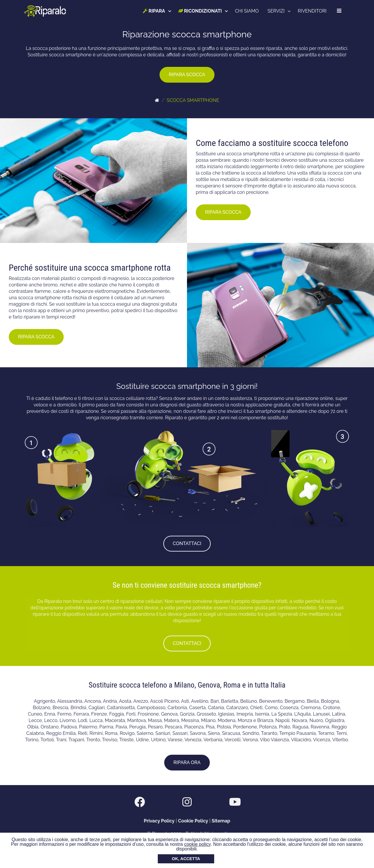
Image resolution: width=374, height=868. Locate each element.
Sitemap (221, 821)
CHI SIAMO (247, 11)
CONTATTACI (187, 543)
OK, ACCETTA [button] (186, 859)
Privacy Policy (159, 821)
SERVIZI (276, 11)
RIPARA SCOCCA (187, 75)
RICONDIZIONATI (200, 11)
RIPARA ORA (187, 762)
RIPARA (154, 11)
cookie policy (197, 844)
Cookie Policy (193, 821)
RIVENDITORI (312, 11)
